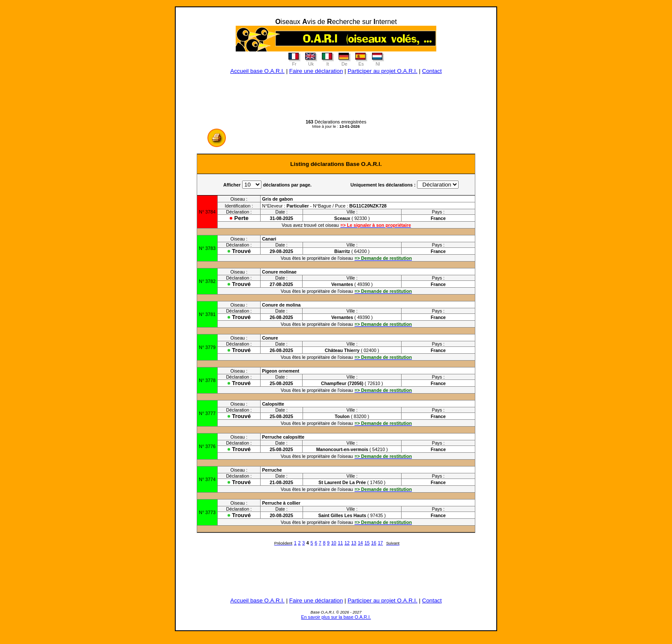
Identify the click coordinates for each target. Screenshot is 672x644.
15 (367, 543)
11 (340, 543)
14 (360, 543)
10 (334, 543)
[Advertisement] (336, 100)
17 (381, 543)
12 (347, 543)
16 (374, 543)
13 (354, 543)
